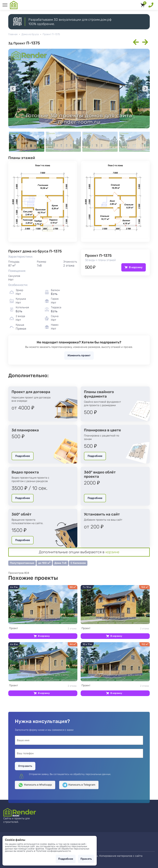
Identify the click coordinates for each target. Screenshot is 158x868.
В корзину (136, 267)
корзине (112, 552)
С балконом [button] (78, 563)
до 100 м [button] (44, 563)
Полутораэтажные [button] (22, 563)
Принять (86, 859)
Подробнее (23, 456)
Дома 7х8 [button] (60, 563)
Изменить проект (79, 355)
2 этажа (43, 628)
